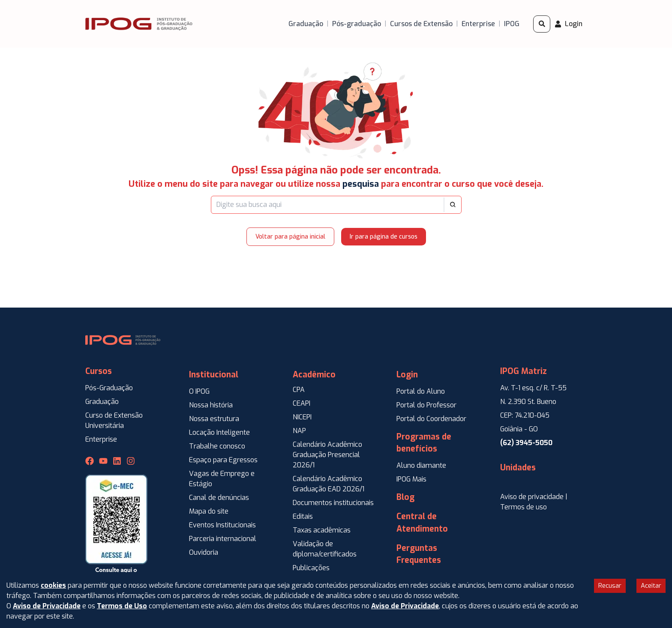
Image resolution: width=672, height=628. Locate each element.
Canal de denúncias (219, 498)
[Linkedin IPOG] (117, 461)
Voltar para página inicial (290, 237)
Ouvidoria (204, 552)
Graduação (102, 402)
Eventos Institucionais (222, 525)
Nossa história (211, 405)
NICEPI (302, 417)
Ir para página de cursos (384, 237)
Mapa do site (209, 511)
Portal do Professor (426, 405)
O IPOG (199, 391)
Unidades (518, 468)
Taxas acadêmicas (322, 530)
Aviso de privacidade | (534, 497)
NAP (299, 431)
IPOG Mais (411, 479)
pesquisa (361, 184)
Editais (303, 516)
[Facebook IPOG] (90, 461)
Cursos (99, 371)
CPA (299, 390)
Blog (405, 497)
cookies (53, 585)
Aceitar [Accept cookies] (651, 586)
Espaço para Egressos (223, 460)
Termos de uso (523, 507)
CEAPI (301, 403)
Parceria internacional (223, 539)
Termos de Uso (122, 606)
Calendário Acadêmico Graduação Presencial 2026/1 (327, 455)
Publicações (311, 568)
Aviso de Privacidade (47, 606)
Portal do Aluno (421, 391)
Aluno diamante (421, 465)
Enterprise (101, 439)
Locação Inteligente (219, 432)
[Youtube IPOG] (103, 461)
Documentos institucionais (333, 503)
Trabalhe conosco (217, 446)
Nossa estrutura (214, 419)
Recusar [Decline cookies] (610, 586)
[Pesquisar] (542, 24)
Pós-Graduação (109, 388)
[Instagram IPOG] (131, 461)
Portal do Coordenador (431, 419)
